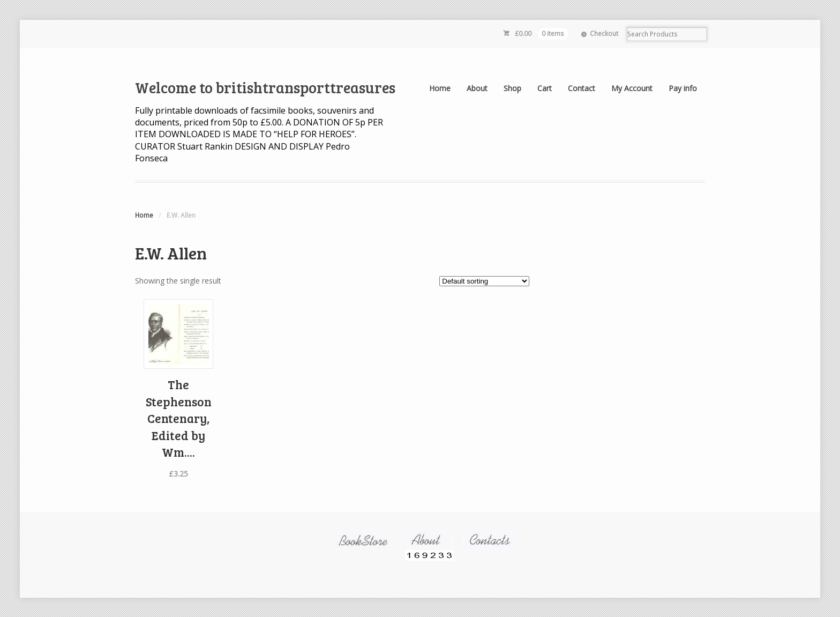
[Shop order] (484, 281)
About (477, 88)
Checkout (604, 34)
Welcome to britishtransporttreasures (265, 87)
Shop (512, 88)
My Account (632, 88)
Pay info (683, 88)
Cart (545, 88)
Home (440, 88)
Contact (582, 88)
